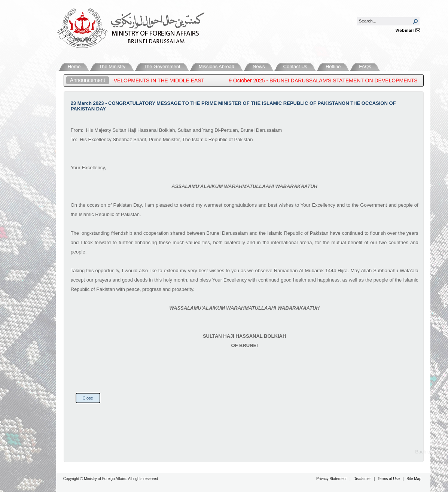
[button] (415, 21)
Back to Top (428, 452)
